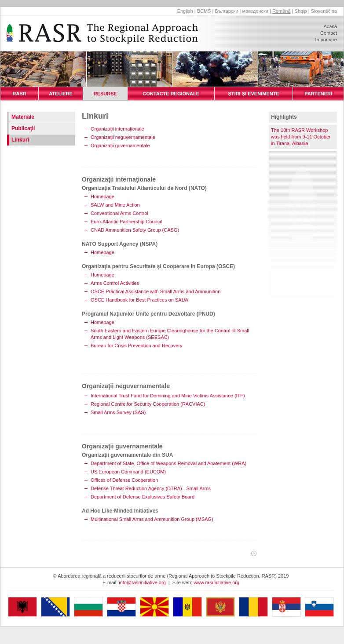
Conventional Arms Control (119, 213)
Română (282, 11)
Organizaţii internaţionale (117, 129)
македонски (255, 11)
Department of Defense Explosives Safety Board (143, 497)
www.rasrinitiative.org (216, 582)
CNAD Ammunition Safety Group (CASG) (135, 230)
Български (226, 11)
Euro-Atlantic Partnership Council (126, 222)
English (185, 11)
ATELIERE (61, 94)
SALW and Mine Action (115, 205)
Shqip (301, 11)
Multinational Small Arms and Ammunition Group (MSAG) (152, 519)
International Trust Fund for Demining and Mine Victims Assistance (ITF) (168, 396)
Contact (329, 33)
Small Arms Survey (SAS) (118, 412)
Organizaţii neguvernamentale (123, 137)
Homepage (102, 196)
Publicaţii (23, 128)
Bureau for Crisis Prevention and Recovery (136, 346)
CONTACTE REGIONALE (171, 94)
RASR (19, 94)
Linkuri (20, 140)
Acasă (330, 26)
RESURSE (105, 94)
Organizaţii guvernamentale (120, 146)
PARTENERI (318, 94)
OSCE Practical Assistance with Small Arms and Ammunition (156, 291)
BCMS (204, 11)
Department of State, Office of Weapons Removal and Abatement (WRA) (168, 463)
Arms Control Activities (115, 283)
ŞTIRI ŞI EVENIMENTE (254, 94)
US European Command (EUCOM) (128, 472)
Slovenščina (324, 11)
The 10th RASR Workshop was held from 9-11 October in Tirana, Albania (301, 137)
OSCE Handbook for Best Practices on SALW (139, 300)
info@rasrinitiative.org (142, 582)
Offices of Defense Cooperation (124, 480)
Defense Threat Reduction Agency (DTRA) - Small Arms (151, 488)
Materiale (23, 117)
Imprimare (326, 40)
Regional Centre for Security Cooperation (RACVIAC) (148, 404)
